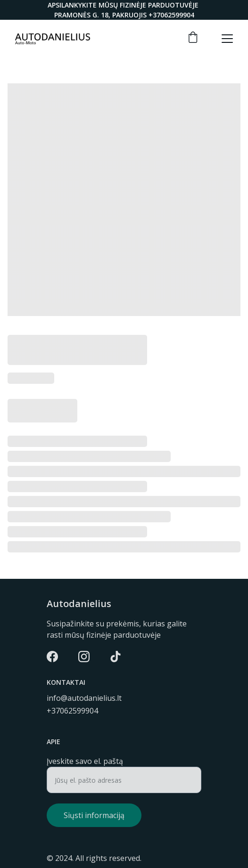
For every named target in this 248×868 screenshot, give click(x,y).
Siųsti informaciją (94, 815)
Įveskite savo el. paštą (85, 761)
